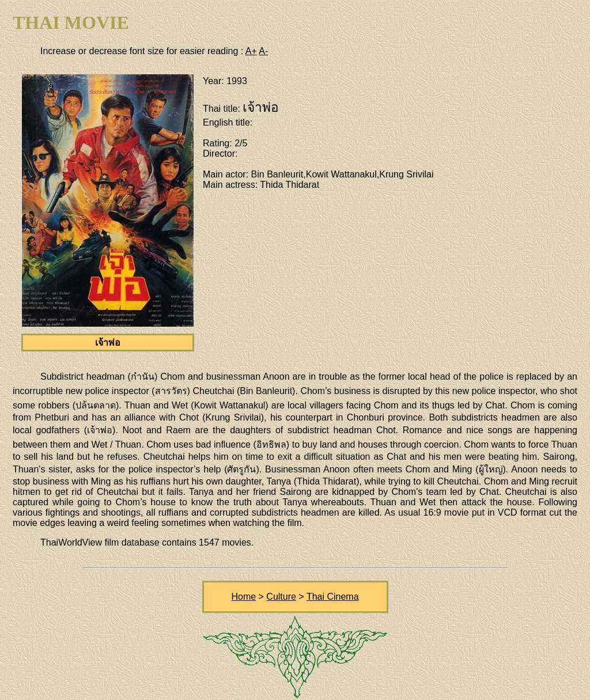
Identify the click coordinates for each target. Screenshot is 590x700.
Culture (281, 597)
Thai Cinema (333, 597)
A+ (251, 51)
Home (243, 597)
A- (263, 51)
